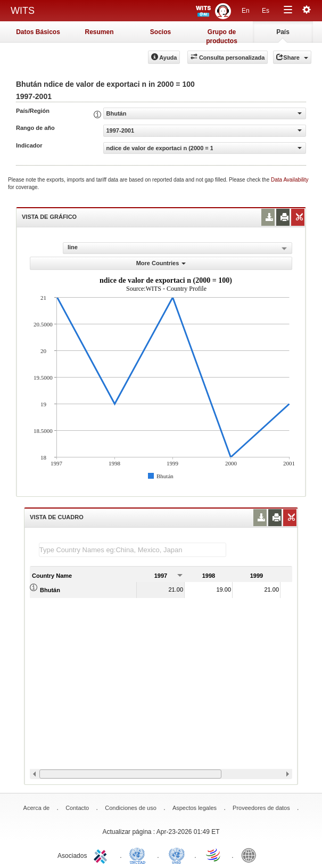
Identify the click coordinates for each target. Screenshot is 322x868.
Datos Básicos (38, 32)
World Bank (251, 855)
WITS (23, 11)
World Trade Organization (214, 855)
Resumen (99, 32)
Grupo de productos (222, 35)
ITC (102, 855)
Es (266, 11)
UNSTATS (177, 855)
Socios (160, 32)
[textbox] (133, 550)
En (246, 11)
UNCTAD (139, 855)
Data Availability (290, 180)
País (283, 32)
